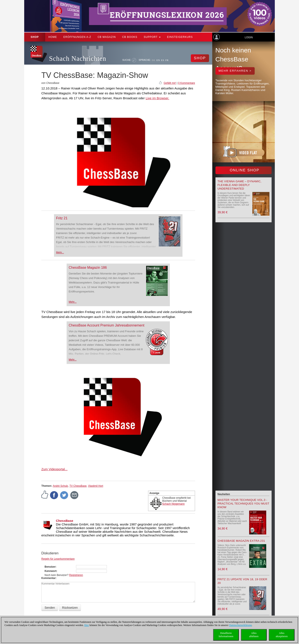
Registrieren (76, 575)
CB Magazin (107, 37)
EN (158, 60)
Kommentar (49, 578)
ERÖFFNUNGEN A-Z (77, 37)
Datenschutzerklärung (240, 625)
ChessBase (65, 521)
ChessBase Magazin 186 (88, 268)
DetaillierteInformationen (226, 635)
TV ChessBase (78, 486)
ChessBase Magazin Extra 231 (241, 541)
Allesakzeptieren (282, 635)
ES (163, 60)
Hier (87, 625)
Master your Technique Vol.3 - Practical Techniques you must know (244, 504)
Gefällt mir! (170, 83)
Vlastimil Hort (96, 486)
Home (53, 37)
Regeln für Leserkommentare (58, 559)
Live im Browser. (157, 98)
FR (167, 60)
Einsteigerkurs (180, 37)
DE (154, 60)
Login (249, 37)
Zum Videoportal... (54, 469)
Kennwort (50, 571)
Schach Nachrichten (78, 59)
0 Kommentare (187, 83)
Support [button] (152, 37)
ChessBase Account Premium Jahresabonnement (107, 325)
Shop (35, 37)
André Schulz (60, 486)
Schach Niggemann (174, 504)
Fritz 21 (62, 218)
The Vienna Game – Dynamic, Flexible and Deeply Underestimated (240, 185)
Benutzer (50, 567)
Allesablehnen (254, 635)
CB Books (130, 37)
